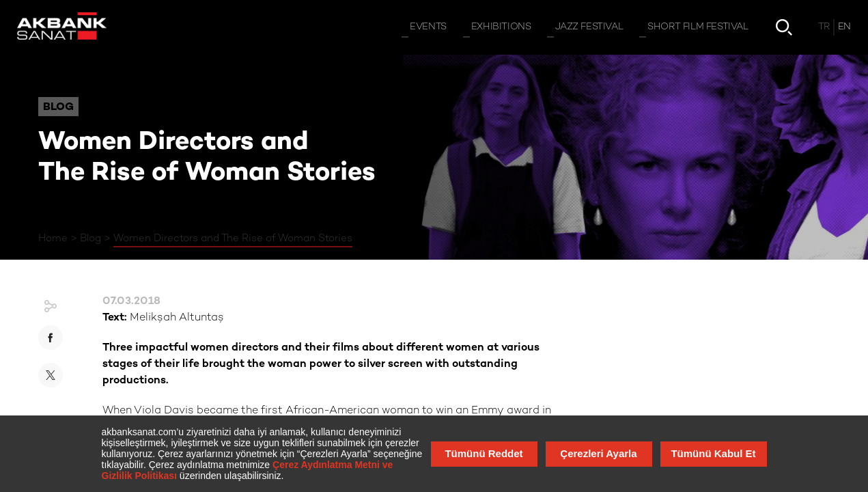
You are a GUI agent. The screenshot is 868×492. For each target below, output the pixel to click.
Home (53, 238)
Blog (90, 238)
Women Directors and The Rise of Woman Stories (233, 238)
